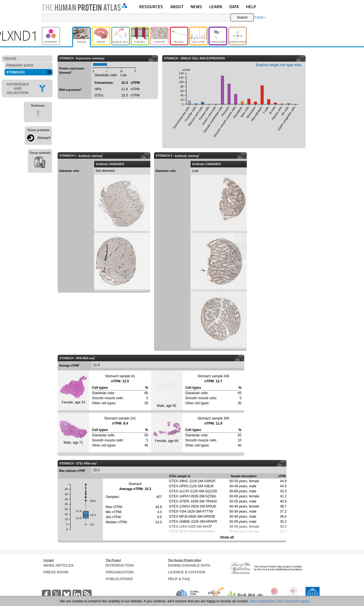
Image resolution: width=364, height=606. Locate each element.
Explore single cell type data (279, 65)
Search (242, 17)
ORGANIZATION (120, 572)
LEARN (216, 7)
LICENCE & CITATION (186, 572)
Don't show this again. (293, 601)
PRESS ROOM (56, 572)
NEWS (196, 7)
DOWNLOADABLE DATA (189, 565)
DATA (234, 7)
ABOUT (177, 7)
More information (263, 601)
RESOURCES (151, 7)
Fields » (260, 17)
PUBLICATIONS (119, 579)
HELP (251, 7)
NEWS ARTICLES (59, 565)
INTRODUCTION (120, 565)
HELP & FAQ (179, 579)
